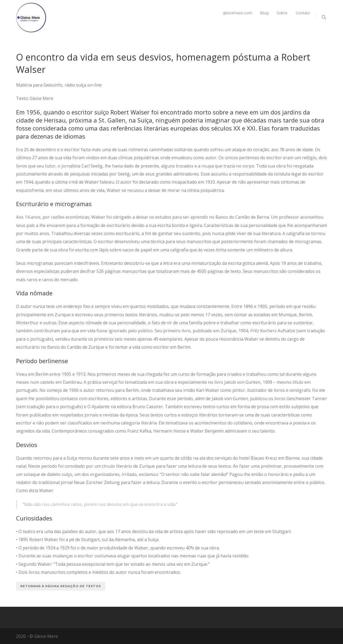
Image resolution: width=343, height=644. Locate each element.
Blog (264, 13)
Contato (303, 13)
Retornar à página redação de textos (61, 586)
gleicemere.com (237, 13)
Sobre (282, 13)
